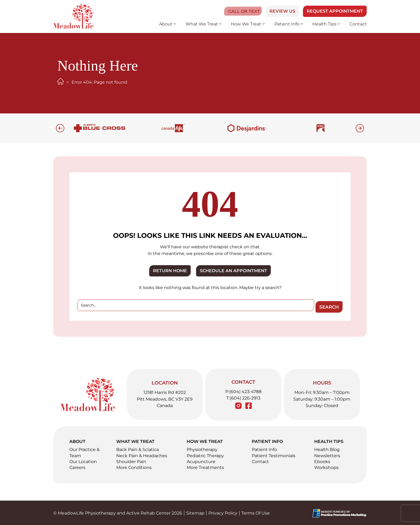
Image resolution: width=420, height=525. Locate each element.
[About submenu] (175, 24)
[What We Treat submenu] (220, 24)
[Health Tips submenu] (339, 24)
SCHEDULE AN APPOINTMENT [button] (233, 271)
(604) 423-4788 (245, 391)
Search (327, 305)
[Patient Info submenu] (302, 24)
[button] (241, 11)
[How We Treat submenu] (264, 24)
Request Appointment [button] (335, 11)
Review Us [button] (282, 11)
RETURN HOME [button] (170, 271)
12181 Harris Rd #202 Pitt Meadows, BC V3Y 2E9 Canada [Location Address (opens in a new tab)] (165, 398)
